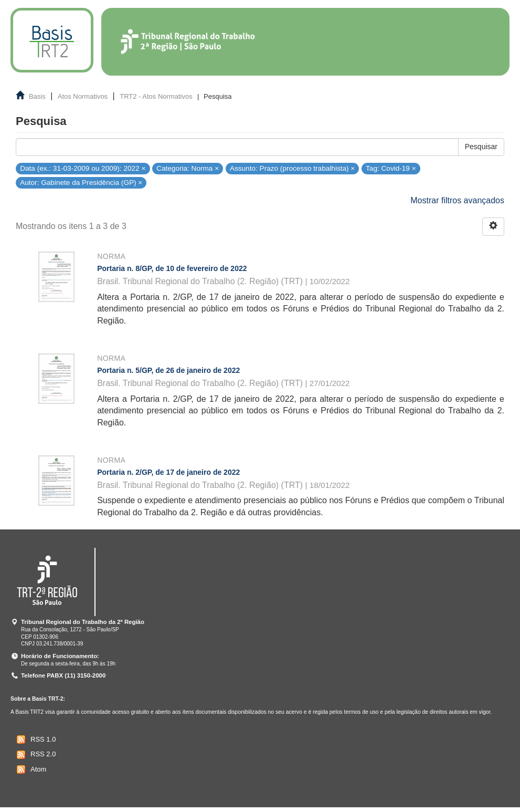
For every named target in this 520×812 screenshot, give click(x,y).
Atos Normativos (83, 96)
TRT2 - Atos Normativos (156, 96)
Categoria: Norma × (188, 168)
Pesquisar (481, 147)
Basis (37, 96)
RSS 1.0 (35, 740)
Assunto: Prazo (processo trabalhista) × (292, 168)
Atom (30, 769)
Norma (111, 256)
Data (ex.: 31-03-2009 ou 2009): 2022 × (83, 168)
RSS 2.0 (35, 755)
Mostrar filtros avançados (457, 200)
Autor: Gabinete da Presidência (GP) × (81, 183)
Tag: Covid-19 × (391, 168)
